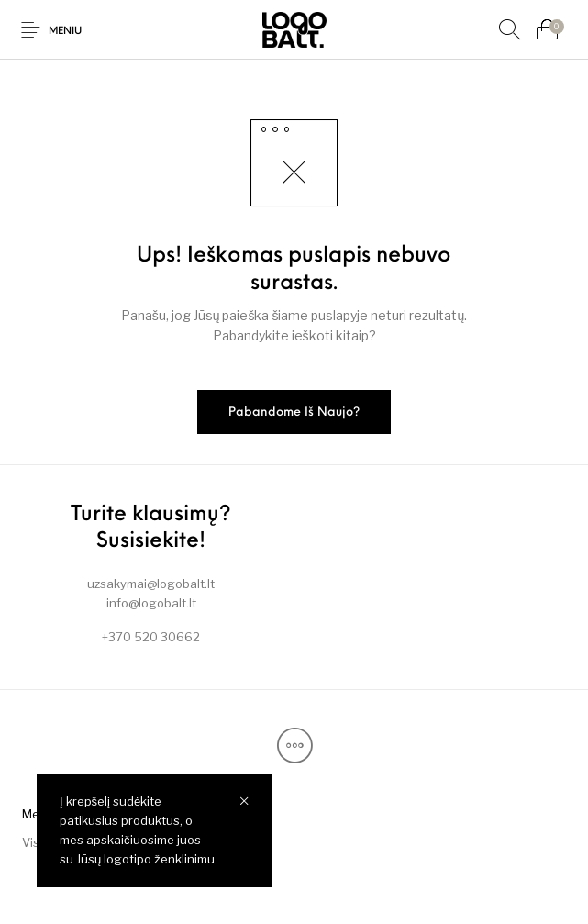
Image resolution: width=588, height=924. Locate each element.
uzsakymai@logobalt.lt (151, 584)
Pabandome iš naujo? (294, 412)
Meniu (65, 32)
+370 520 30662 (151, 637)
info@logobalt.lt (151, 603)
